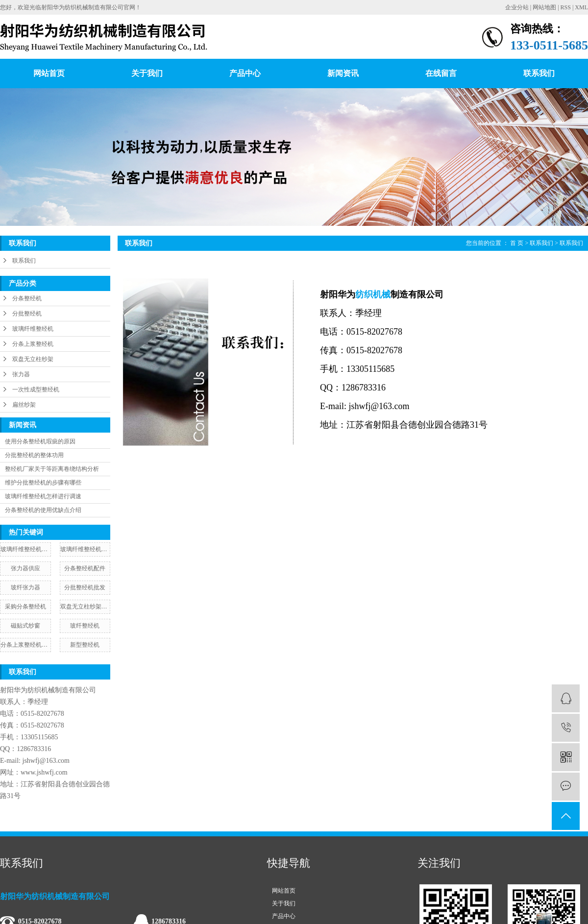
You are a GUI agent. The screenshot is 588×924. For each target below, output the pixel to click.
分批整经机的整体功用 (34, 455)
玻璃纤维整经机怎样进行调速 (43, 496)
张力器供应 (25, 568)
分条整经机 (27, 298)
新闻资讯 (343, 73)
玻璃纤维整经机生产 (25, 549)
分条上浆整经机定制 (25, 645)
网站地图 (544, 7)
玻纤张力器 (25, 587)
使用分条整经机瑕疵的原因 (40, 441)
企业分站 (517, 7)
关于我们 (147, 73)
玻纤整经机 (85, 626)
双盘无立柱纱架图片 (85, 607)
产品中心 (245, 73)
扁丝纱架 (24, 405)
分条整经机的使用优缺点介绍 (43, 510)
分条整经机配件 (85, 568)
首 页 (517, 243)
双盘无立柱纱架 (33, 359)
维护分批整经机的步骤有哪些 (43, 483)
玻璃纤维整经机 (33, 329)
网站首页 (49, 73)
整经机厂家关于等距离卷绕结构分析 (52, 469)
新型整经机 (85, 645)
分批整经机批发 (85, 587)
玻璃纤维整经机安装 (85, 549)
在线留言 (441, 73)
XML (581, 7)
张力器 (21, 374)
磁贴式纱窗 (25, 626)
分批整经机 (27, 314)
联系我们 (539, 73)
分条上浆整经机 (33, 344)
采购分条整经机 (25, 607)
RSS (566, 7)
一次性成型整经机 (36, 389)
